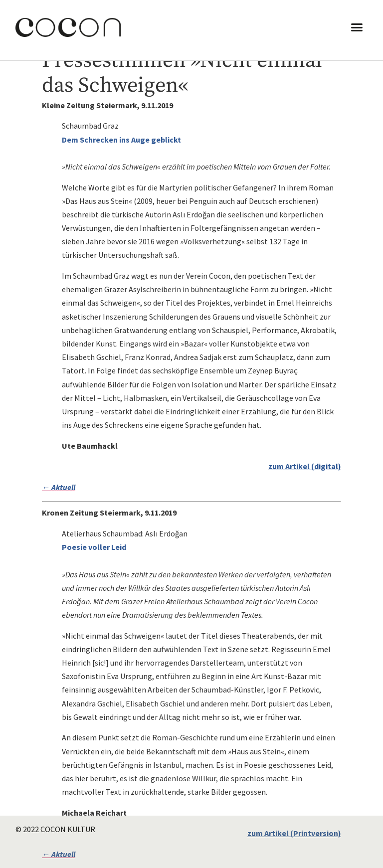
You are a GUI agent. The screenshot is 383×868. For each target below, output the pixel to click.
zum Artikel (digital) (305, 466)
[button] (357, 27)
